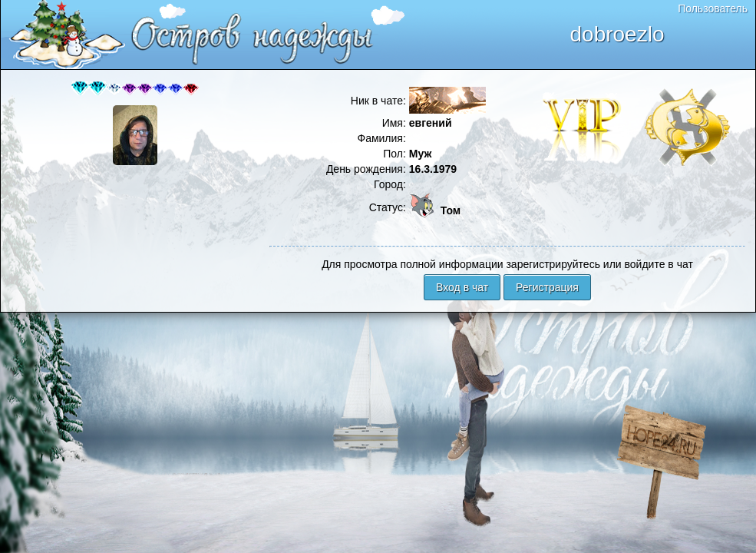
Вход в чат (462, 287)
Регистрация (547, 287)
